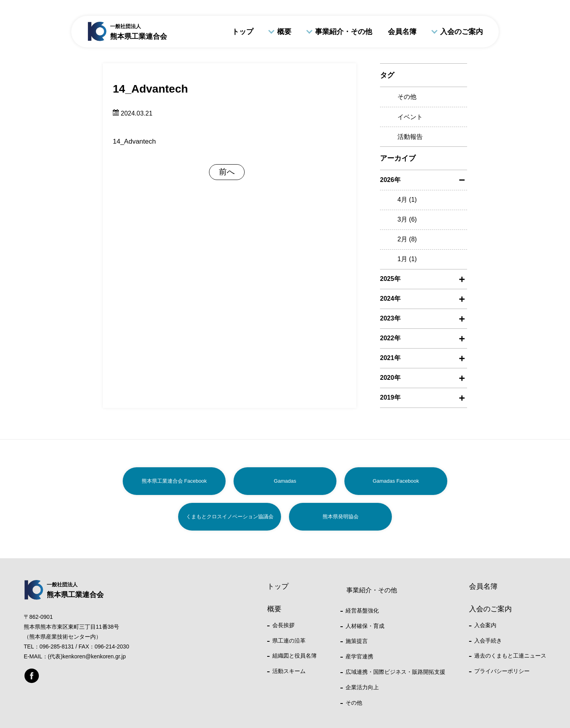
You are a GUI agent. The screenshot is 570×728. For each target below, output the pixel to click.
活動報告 (410, 137)
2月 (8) (407, 239)
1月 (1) (407, 259)
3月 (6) (407, 219)
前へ (227, 172)
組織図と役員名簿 (294, 656)
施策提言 (357, 641)
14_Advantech (134, 141)
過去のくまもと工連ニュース (510, 656)
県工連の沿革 (289, 641)
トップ (243, 32)
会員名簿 (402, 32)
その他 (407, 97)
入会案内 (485, 625)
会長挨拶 (283, 625)
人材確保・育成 (365, 626)
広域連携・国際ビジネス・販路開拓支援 (395, 672)
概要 (284, 32)
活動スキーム (289, 671)
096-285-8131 (57, 646)
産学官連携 (359, 656)
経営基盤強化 (362, 610)
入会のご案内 (462, 32)
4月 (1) (407, 200)
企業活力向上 (362, 687)
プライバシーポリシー (502, 671)
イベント (410, 117)
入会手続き (488, 641)
